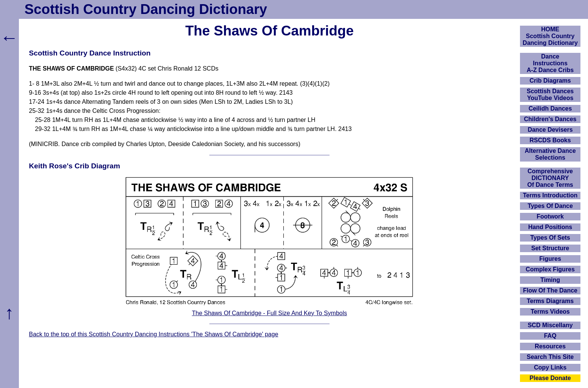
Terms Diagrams (550, 301)
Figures (550, 259)
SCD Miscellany (550, 325)
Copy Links (550, 367)
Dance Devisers (550, 130)
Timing (550, 280)
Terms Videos (550, 312)
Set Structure (550, 248)
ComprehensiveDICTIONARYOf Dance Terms (550, 178)
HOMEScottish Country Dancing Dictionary (550, 36)
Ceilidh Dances (550, 109)
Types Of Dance (550, 206)
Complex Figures (550, 269)
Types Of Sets (550, 238)
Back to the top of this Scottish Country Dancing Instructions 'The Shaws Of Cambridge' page (154, 334)
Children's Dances (550, 119)
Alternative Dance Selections (550, 154)
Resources (550, 346)
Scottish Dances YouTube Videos (550, 95)
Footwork (550, 216)
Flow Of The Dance (550, 290)
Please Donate (550, 378)
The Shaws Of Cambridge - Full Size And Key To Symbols (270, 313)
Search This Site (550, 357)
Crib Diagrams (550, 81)
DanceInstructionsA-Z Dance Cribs (550, 63)
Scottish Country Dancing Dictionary (146, 9)
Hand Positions (550, 227)
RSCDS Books (550, 140)
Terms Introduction (550, 195)
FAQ (550, 336)
